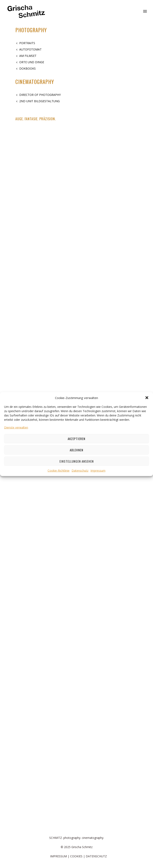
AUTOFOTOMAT (30, 49)
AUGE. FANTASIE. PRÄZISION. (36, 119)
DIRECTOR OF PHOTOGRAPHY (40, 95)
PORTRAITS (27, 43)
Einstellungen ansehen (77, 461)
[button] (147, 398)
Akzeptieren (76, 439)
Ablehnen (76, 450)
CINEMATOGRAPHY (35, 82)
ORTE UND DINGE (32, 62)
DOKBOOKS (27, 68)
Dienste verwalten (16, 427)
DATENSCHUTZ (96, 856)
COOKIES (76, 856)
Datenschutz (80, 470)
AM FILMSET (28, 56)
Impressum (98, 470)
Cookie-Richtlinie (59, 470)
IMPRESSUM (58, 856)
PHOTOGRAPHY (31, 30)
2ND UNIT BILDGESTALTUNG (39, 101)
